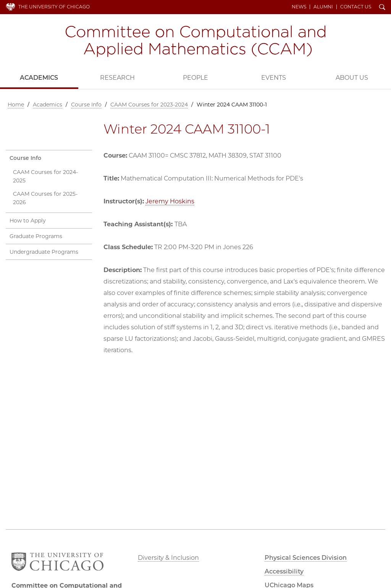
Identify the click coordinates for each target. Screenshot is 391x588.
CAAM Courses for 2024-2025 (45, 176)
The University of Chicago (54, 7)
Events (274, 78)
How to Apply (28, 221)
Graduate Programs (36, 236)
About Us (352, 78)
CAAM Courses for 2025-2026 (45, 198)
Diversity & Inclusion (168, 558)
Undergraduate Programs (44, 252)
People (195, 78)
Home (16, 105)
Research (117, 78)
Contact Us (356, 7)
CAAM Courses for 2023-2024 (149, 105)
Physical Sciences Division (306, 558)
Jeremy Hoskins (170, 201)
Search (382, 8)
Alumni (323, 7)
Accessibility (284, 571)
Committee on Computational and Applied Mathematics (195, 41)
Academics (39, 78)
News (299, 7)
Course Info (86, 105)
